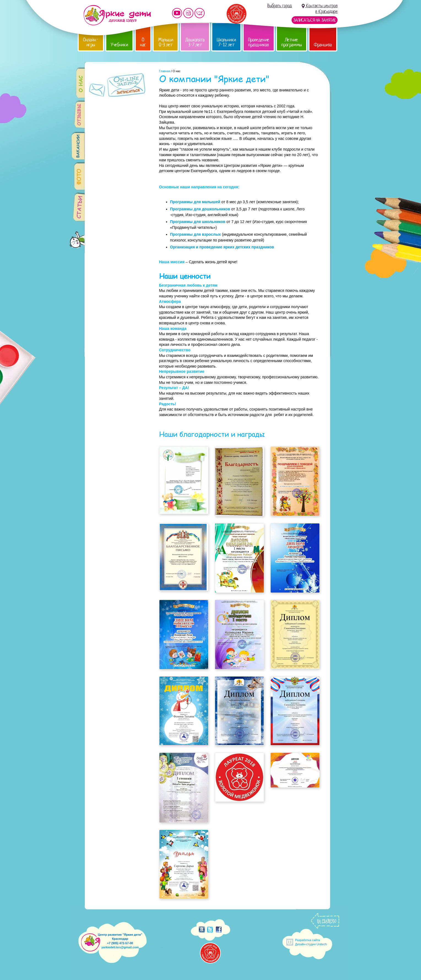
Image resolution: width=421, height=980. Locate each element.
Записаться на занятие (315, 20)
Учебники (119, 45)
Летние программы (292, 42)
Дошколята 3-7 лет (195, 42)
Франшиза (323, 45)
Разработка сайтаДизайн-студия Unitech (311, 942)
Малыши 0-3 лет (166, 42)
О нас (143, 42)
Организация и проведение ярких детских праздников (222, 247)
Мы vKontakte (200, 13)
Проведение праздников (259, 42)
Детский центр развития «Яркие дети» (117, 15)
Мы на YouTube (177, 13)
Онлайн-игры (91, 42)
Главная (165, 71)
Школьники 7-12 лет (226, 42)
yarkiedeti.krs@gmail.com (120, 947)
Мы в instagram (188, 13)
